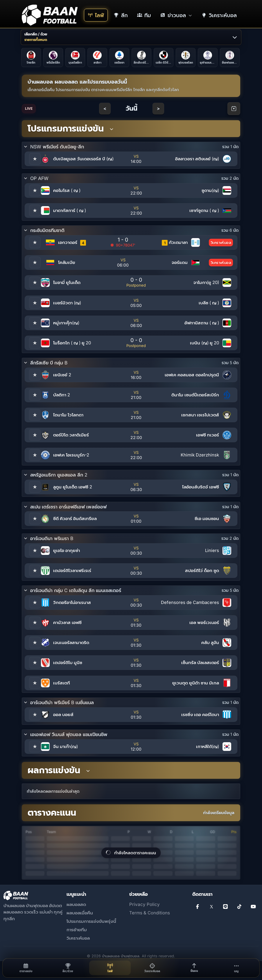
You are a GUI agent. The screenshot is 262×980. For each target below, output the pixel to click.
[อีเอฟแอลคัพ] (230, 57)
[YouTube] (253, 907)
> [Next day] (158, 108)
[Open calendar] (234, 109)
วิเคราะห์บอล (78, 938)
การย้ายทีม (77, 930)
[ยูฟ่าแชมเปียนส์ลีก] (208, 57)
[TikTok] (239, 907)
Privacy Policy (145, 904)
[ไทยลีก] (31, 57)
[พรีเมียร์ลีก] (53, 57)
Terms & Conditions (150, 913)
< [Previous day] (105, 108)
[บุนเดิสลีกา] (75, 57)
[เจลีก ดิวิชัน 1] (164, 57)
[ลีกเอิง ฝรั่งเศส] (141, 57)
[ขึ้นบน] (194, 968)
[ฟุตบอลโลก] (186, 57)
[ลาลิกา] (97, 57)
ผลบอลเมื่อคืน (80, 913)
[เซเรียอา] (119, 57)
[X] (211, 907)
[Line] (225, 907)
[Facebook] (198, 907)
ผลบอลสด (76, 904)
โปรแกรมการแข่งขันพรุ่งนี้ (91, 921)
